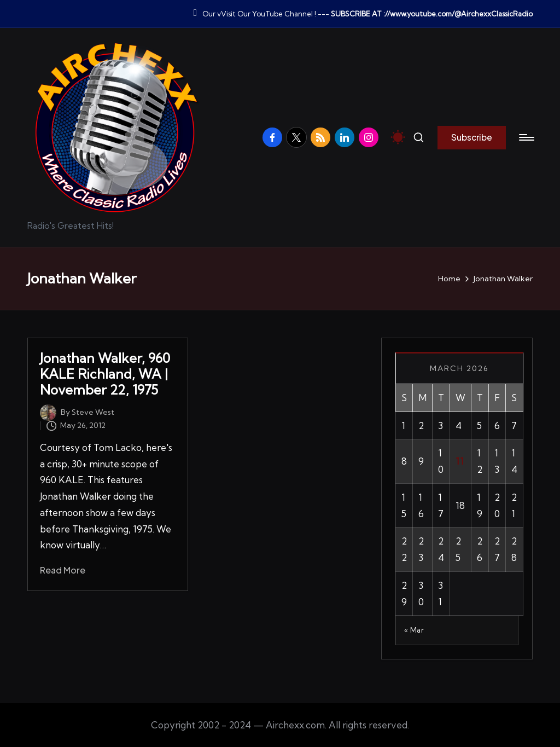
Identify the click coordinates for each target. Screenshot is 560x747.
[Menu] (526, 137)
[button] (472, 137)
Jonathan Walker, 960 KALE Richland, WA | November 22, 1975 (105, 374)
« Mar (414, 630)
